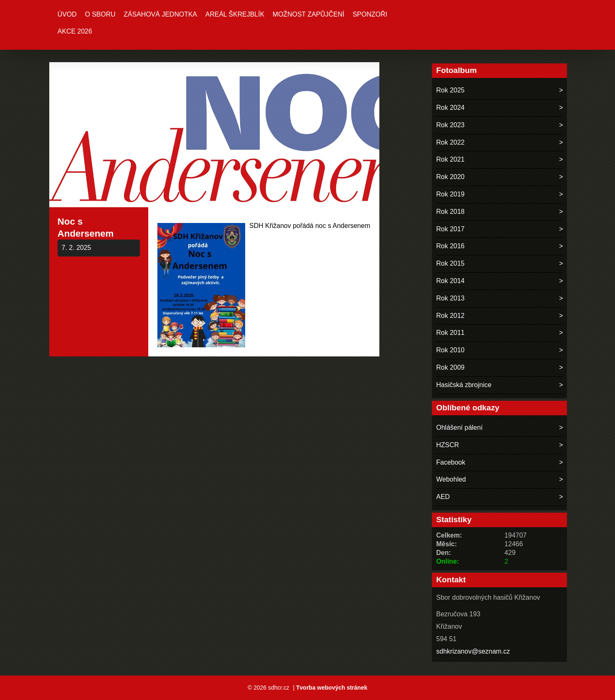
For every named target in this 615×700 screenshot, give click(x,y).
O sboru (100, 14)
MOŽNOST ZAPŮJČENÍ (308, 14)
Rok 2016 (450, 246)
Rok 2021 (450, 159)
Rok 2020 (450, 177)
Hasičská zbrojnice (464, 385)
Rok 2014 (450, 281)
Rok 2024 (450, 108)
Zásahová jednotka (160, 14)
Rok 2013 (450, 298)
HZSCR (447, 445)
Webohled (451, 479)
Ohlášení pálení (459, 428)
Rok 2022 (450, 142)
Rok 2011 (450, 333)
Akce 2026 (75, 31)
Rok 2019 (450, 194)
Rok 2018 (450, 212)
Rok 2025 (450, 90)
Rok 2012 (450, 316)
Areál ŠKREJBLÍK (235, 14)
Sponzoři (370, 14)
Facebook (451, 462)
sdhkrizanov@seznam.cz (473, 651)
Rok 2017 (450, 229)
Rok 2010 (450, 350)
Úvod (67, 14)
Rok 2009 (450, 367)
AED (443, 497)
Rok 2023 (450, 125)
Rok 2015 (450, 263)
